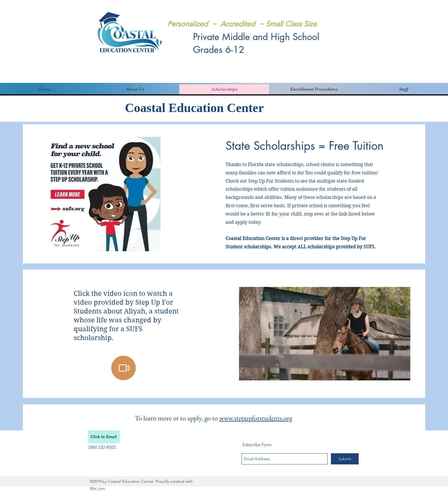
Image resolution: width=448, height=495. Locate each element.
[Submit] (345, 459)
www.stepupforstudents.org (256, 418)
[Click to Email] (104, 437)
